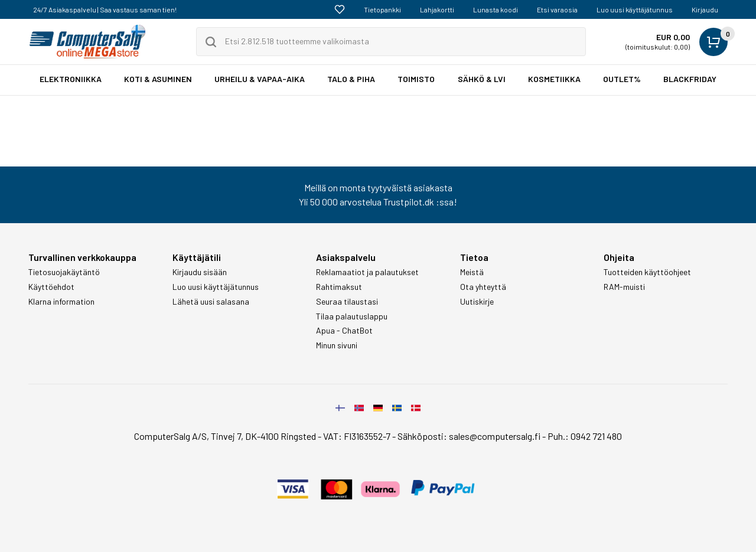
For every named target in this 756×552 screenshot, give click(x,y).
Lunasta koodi (496, 9)
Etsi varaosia (557, 9)
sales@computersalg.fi (495, 436)
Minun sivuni (337, 345)
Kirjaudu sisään (200, 272)
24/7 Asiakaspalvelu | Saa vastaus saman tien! (105, 9)
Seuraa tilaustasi (347, 302)
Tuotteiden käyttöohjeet (647, 272)
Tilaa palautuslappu (352, 316)
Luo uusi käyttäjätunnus (635, 9)
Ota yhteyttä (483, 287)
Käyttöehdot (51, 287)
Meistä (472, 272)
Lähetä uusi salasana (211, 302)
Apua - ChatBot (344, 331)
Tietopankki (382, 9)
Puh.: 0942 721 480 (585, 436)
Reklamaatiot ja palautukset (367, 272)
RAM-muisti (624, 287)
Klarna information (61, 302)
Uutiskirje (477, 302)
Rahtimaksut (339, 287)
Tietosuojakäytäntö (64, 272)
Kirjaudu (705, 9)
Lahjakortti (437, 9)
